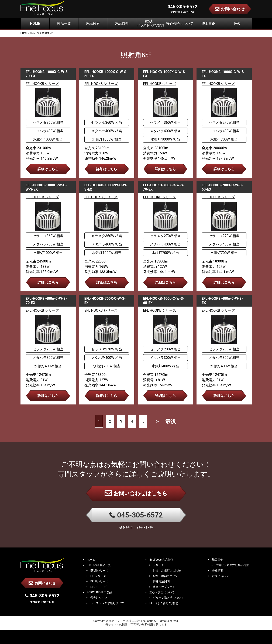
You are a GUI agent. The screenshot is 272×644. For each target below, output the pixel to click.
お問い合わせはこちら (136, 493)
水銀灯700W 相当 (224, 139)
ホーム (91, 560)
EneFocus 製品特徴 (161, 560)
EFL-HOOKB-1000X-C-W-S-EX (165, 74)
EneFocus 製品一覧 (99, 565)
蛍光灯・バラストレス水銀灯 (151, 23)
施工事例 (208, 24)
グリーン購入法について (168, 598)
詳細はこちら (48, 169)
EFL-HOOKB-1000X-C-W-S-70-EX (47, 74)
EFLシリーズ (98, 576)
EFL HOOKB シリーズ (42, 84)
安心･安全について (180, 24)
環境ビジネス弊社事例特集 (232, 565)
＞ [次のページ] (157, 421)
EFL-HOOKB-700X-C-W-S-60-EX (222, 187)
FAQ (237, 24)
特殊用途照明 (161, 581)
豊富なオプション (164, 587)
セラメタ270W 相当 (224, 122)
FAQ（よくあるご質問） (165, 603)
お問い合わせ (42, 583)
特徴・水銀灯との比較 (167, 571)
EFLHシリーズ (99, 581)
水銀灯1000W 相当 (48, 139)
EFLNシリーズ (99, 571)
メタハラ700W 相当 (48, 244)
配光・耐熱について (166, 576)
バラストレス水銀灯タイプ (107, 603)
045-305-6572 (136, 515)
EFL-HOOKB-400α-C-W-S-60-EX (164, 301)
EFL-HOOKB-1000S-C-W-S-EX (223, 74)
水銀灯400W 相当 (48, 366)
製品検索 (93, 24)
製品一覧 (64, 24)
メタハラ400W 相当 (48, 131)
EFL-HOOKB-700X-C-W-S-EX (105, 301)
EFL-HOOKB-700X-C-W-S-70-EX (164, 187)
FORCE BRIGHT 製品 (100, 592)
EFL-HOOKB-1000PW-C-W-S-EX (106, 187)
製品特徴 (122, 24)
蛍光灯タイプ (99, 598)
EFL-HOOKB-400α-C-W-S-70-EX (46, 301)
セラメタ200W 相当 (48, 349)
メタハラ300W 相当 (48, 358)
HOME (35, 24)
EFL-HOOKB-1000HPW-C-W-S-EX (46, 187)
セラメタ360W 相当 (48, 122)
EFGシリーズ (99, 587)
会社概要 (218, 571)
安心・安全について (162, 592)
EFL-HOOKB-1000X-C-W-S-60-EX (106, 74)
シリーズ (159, 565)
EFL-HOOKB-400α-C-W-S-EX (222, 301)
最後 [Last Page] (171, 421)
